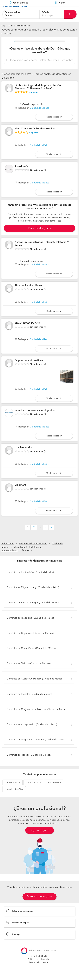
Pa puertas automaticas (29, 368)
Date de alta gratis (39, 235)
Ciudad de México (40, 115)
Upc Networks (23, 455)
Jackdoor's (21, 173)
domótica (12, 790)
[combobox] (21, 14)
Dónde (46, 12)
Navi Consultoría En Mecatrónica (35, 136)
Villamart (20, 492)
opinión (33, 100)
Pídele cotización (54, 124)
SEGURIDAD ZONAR (27, 330)
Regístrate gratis (40, 838)
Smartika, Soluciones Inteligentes (35, 417)
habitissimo (8, 551)
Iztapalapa (19, 554)
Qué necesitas (12, 12)
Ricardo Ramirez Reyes (28, 293)
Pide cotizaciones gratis (39, 904)
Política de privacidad (39, 967)
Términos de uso (39, 963)
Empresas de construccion (33, 551)
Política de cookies (39, 970)
